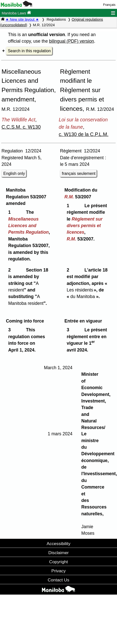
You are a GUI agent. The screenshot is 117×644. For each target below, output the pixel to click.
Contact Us (58, 580)
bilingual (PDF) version (72, 41)
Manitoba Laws (16, 13)
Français (109, 5)
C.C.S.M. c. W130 (21, 127)
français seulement (79, 173)
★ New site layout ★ (22, 19)
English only (14, 173)
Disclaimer (58, 553)
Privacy (58, 571)
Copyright (59, 562)
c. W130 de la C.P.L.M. (84, 134)
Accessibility (58, 544)
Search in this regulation (29, 51)
